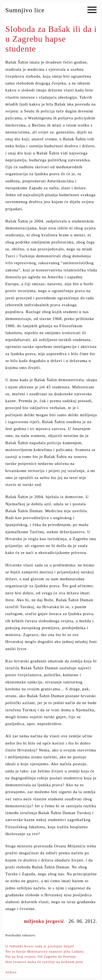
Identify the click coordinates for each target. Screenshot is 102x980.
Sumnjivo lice (25, 10)
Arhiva (11, 972)
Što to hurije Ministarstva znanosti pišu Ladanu (44, 951)
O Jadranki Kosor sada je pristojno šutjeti (40, 946)
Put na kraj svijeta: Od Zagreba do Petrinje (41, 956)
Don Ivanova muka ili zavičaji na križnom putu (44, 962)
